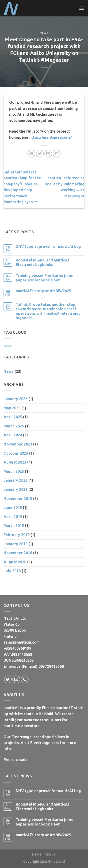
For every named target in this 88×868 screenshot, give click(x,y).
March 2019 (14, 526)
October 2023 (16, 453)
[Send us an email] (16, 679)
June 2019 (13, 507)
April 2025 (13, 417)
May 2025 (12, 408)
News (44, 33)
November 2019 (18, 499)
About (50, 855)
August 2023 (15, 462)
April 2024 (13, 435)
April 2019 (13, 517)
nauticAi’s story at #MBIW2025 (43, 291)
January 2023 (15, 480)
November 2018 (18, 553)
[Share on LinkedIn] (57, 154)
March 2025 (14, 426)
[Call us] (25, 679)
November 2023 (18, 444)
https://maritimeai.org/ (51, 137)
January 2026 (15, 399)
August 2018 (15, 562)
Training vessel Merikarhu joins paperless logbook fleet (44, 278)
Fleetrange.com (45, 743)
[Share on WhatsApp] (31, 154)
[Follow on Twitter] (8, 679)
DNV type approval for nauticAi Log (48, 246)
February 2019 (17, 535)
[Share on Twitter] (40, 154)
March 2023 (14, 471)
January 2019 (15, 544)
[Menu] (82, 8)
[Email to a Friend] (48, 154)
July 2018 (12, 571)
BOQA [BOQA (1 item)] (7, 346)
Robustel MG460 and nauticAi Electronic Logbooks (42, 262)
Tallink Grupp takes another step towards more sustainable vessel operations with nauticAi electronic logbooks (48, 311)
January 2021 (15, 489)
